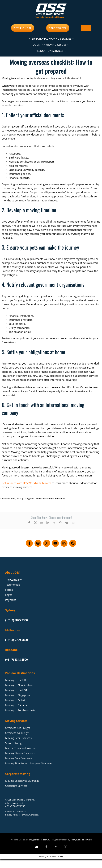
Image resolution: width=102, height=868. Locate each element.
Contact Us (21, 812)
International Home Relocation (50, 499)
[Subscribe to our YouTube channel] (55, 543)
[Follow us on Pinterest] (73, 543)
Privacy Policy (12, 815)
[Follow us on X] (47, 543)
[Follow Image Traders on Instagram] (56, 847)
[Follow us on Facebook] (29, 543)
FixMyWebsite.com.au (81, 840)
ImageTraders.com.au (39, 840)
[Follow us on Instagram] (38, 543)
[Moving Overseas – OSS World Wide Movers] (51, 5)
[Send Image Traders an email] (37, 847)
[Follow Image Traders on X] (65, 847)
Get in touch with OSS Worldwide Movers (26, 483)
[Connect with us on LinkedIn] (64, 543)
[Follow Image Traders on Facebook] (46, 847)
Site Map (9, 812)
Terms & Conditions (30, 815)
